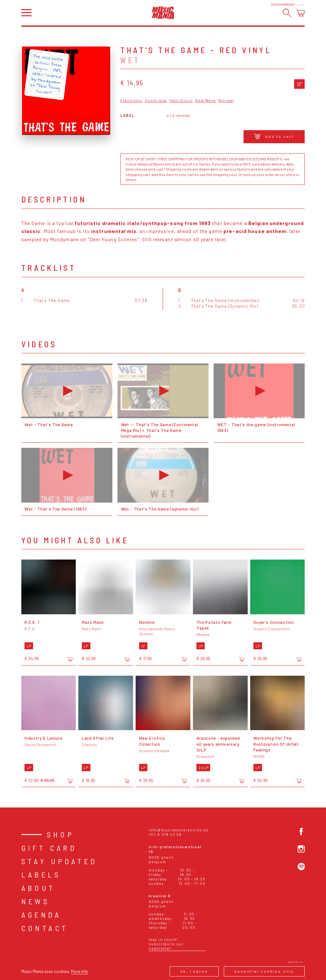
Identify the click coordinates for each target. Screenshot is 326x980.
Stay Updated (59, 861)
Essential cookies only (264, 971)
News (36, 901)
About (38, 888)
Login (301, 4)
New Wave (206, 100)
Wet (130, 60)
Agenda (41, 915)
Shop (61, 834)
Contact (45, 928)
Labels (41, 874)
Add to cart (274, 136)
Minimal (226, 100)
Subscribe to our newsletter (166, 946)
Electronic (131, 100)
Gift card (49, 848)
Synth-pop (156, 100)
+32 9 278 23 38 (165, 834)
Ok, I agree (194, 971)
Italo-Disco (181, 100)
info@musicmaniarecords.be (179, 830)
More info (80, 971)
